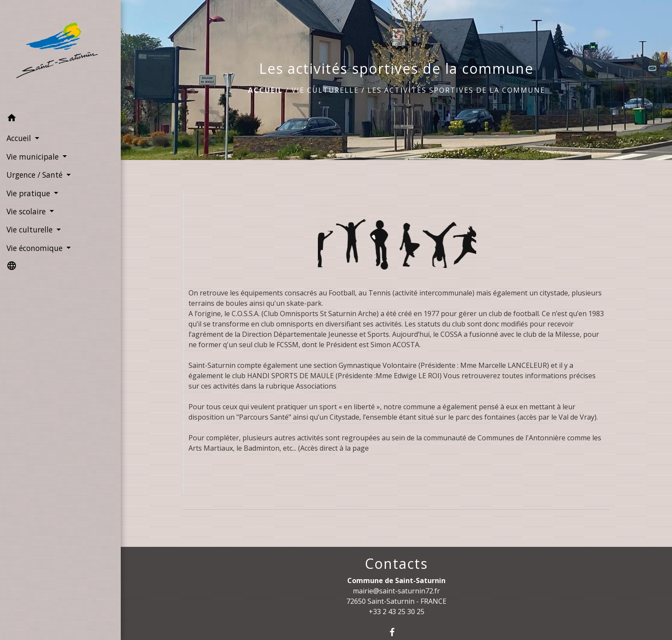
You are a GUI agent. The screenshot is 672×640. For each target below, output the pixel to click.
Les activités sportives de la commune (456, 90)
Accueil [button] (20, 138)
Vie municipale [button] (34, 157)
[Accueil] (60, 55)
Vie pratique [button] (29, 193)
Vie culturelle (325, 90)
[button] (60, 119)
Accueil (265, 90)
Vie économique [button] (36, 248)
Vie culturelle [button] (31, 229)
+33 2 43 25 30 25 (397, 612)
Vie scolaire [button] (27, 211)
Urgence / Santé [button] (36, 175)
